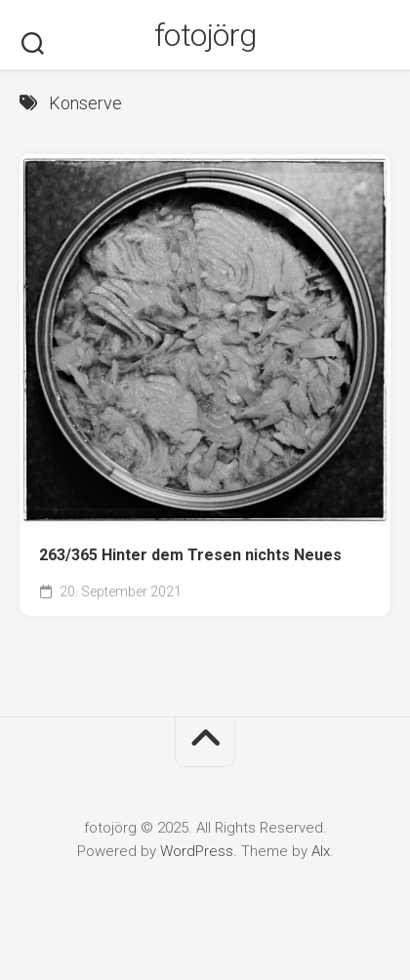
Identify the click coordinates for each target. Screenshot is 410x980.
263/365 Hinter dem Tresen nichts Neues (190, 555)
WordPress (197, 851)
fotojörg (205, 35)
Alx (321, 851)
